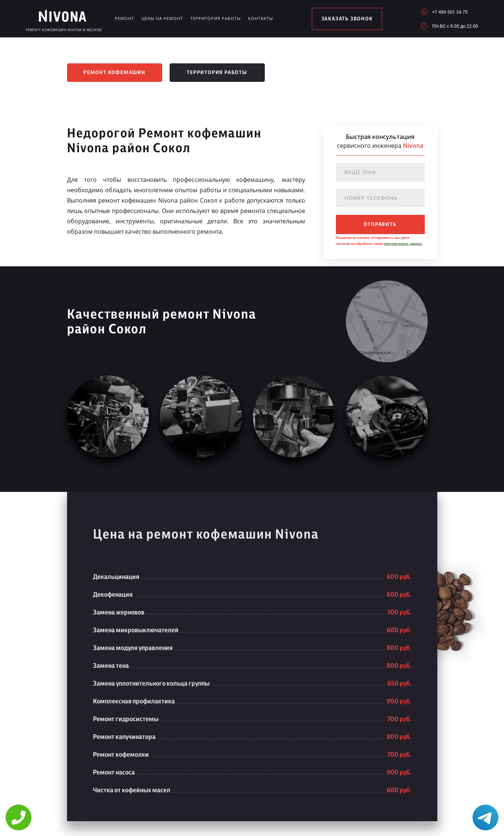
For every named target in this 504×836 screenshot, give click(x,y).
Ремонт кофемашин (114, 73)
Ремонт (124, 18)
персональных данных (403, 244)
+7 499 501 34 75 (450, 12)
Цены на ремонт (162, 18)
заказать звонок (347, 19)
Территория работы (216, 18)
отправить (380, 224)
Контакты (261, 18)
